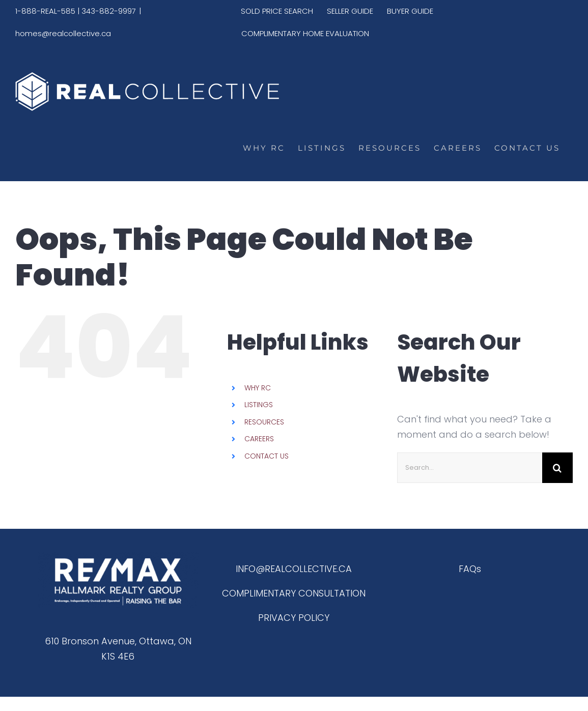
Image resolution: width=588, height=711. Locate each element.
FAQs (470, 569)
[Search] (557, 468)
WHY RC (258, 388)
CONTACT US (267, 456)
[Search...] (470, 468)
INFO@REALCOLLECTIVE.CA (294, 569)
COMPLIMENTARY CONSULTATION (294, 593)
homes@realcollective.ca (63, 33)
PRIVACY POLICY (294, 618)
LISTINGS (259, 405)
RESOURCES (264, 422)
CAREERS (259, 439)
